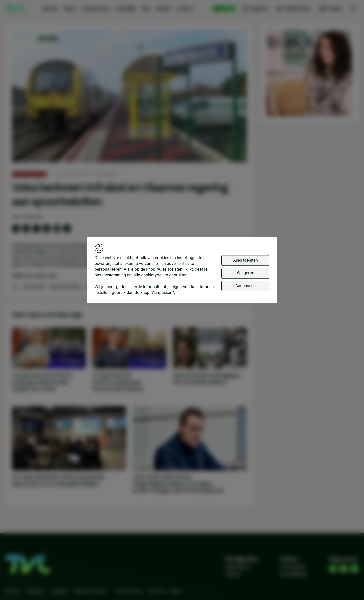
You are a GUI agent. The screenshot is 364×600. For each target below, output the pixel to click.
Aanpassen (245, 286)
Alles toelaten (246, 261)
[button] (131, 97)
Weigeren (246, 274)
